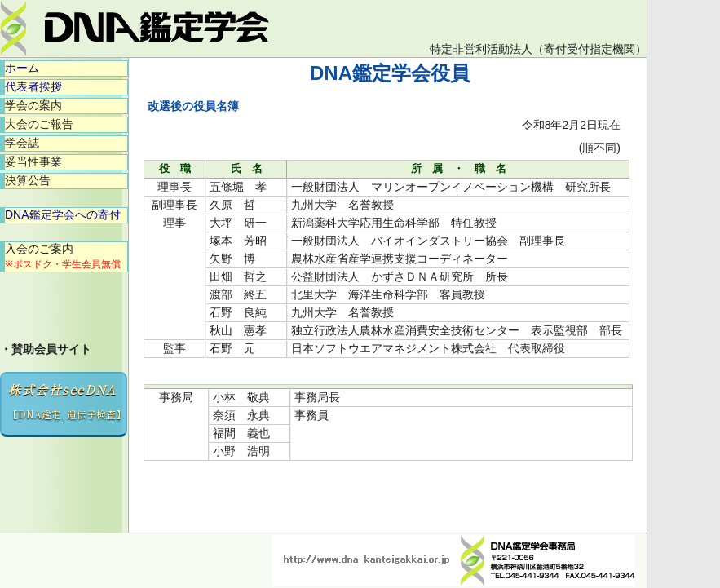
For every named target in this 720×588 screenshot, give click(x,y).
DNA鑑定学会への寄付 (63, 214)
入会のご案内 (63, 256)
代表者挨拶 (33, 86)
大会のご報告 (39, 124)
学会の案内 (33, 105)
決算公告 (28, 180)
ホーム (22, 68)
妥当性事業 (33, 161)
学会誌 (22, 143)
